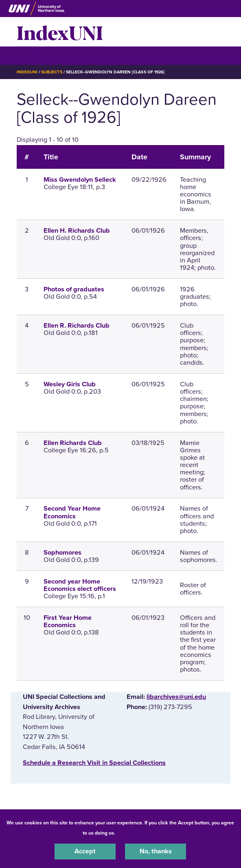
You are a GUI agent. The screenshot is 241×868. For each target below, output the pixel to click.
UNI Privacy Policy (138, 833)
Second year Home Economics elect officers (80, 585)
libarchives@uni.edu (176, 697)
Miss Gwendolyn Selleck (80, 180)
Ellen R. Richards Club (77, 326)
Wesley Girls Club (70, 384)
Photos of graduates (74, 289)
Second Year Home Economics (72, 512)
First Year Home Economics (68, 621)
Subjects (51, 72)
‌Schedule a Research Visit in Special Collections (94, 763)
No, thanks (156, 851)
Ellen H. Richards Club (77, 231)
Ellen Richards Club (73, 443)
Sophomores (62, 553)
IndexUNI (60, 32)
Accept (85, 851)
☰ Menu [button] (31, 55)
